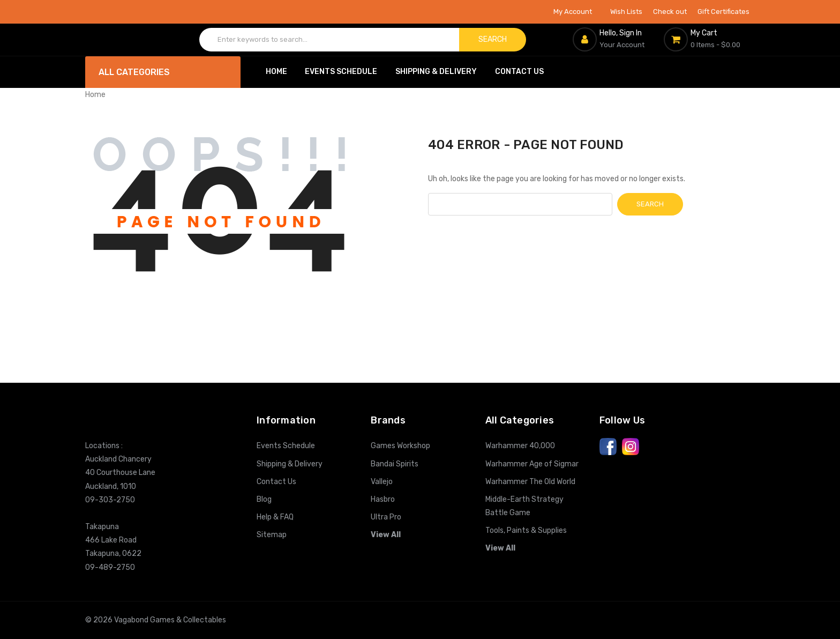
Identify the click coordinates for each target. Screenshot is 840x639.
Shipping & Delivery (436, 72)
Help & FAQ (275, 517)
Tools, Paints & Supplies (526, 530)
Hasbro (383, 499)
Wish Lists (626, 12)
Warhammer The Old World (530, 482)
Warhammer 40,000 (520, 446)
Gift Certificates (723, 12)
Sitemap (272, 535)
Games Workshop (400, 446)
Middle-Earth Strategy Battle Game (524, 506)
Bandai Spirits (395, 464)
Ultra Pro (386, 517)
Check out (670, 12)
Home (276, 72)
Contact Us (519, 72)
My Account (576, 12)
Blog (264, 499)
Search (493, 39)
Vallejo (382, 482)
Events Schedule (341, 72)
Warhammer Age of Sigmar (532, 464)
